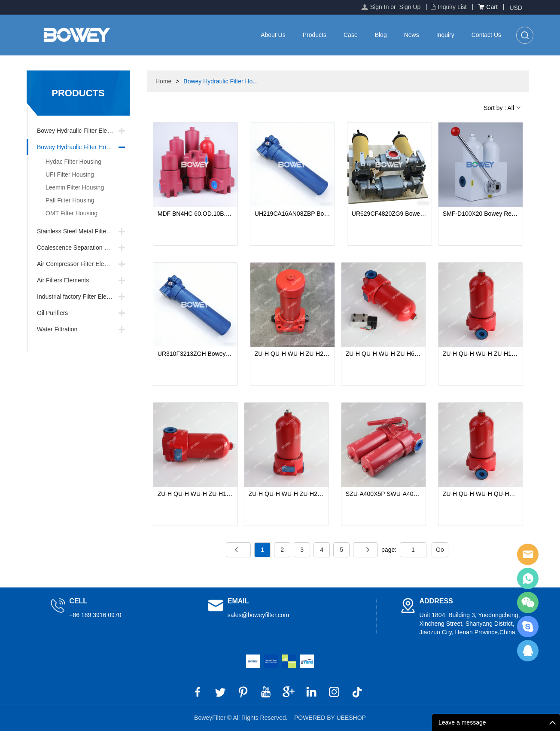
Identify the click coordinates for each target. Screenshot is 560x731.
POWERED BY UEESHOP (330, 718)
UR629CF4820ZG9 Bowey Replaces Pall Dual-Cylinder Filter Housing (390, 214)
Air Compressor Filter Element (77, 264)
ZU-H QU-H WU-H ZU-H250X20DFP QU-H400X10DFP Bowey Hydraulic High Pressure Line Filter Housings (292, 354)
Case (351, 35)
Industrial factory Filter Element (78, 297)
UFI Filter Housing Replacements (65, 176)
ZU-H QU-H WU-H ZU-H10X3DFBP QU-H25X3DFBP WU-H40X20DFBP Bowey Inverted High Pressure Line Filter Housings (195, 494)
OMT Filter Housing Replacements (66, 215)
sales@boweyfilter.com (258, 615)
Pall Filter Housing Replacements (65, 202)
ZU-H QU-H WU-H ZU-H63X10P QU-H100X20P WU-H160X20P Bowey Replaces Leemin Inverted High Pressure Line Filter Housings (383, 354)
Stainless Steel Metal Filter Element (83, 231)
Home (163, 81)
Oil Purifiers (52, 313)
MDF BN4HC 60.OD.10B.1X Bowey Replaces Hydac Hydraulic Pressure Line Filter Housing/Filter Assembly (195, 214)
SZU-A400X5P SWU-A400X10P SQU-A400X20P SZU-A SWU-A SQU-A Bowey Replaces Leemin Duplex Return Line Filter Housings (383, 494)
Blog (381, 35)
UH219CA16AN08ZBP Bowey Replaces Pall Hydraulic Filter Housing (292, 214)
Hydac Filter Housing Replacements (68, 163)
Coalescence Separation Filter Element (83, 248)
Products (315, 35)
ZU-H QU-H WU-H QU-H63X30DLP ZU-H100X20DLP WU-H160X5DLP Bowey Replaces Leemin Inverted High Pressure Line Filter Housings (481, 494)
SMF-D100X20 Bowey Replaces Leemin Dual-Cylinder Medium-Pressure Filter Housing (481, 214)
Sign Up (410, 7)
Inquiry (445, 35)
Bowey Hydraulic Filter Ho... (221, 81)
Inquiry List (452, 7)
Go (440, 550)
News (412, 35)
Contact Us (486, 35)
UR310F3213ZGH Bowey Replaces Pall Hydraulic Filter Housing (195, 354)
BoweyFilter (528, 554)
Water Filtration (57, 329)
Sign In (380, 7)
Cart (492, 7)
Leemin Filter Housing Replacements (70, 189)
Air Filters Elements (63, 280)
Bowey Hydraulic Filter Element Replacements (83, 131)
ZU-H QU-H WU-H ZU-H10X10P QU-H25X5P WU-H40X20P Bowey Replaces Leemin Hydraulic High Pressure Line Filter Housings (481, 354)
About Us (273, 35)
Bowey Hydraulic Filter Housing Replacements (83, 147)
